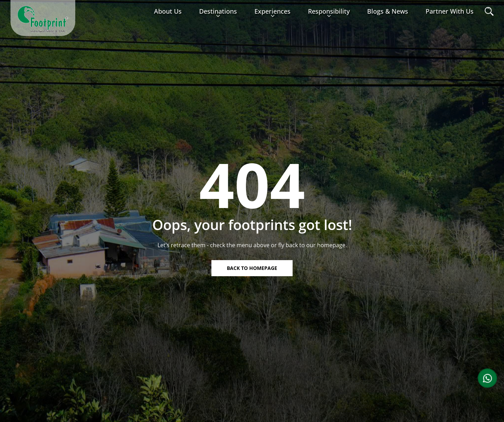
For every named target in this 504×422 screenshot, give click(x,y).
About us (168, 11)
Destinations (218, 14)
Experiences (272, 14)
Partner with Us (450, 11)
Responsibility (329, 14)
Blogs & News (388, 11)
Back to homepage (252, 268)
